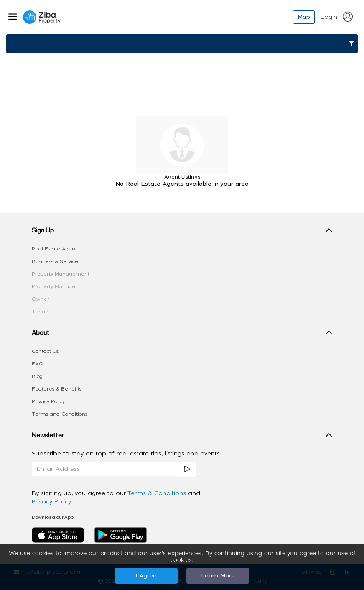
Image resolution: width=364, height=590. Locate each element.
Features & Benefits (57, 389)
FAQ (38, 364)
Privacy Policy (48, 401)
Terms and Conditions (60, 414)
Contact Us (45, 351)
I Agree (146, 576)
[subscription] (187, 469)
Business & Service (55, 261)
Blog (37, 376)
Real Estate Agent (54, 249)
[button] (182, 232)
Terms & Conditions (158, 493)
